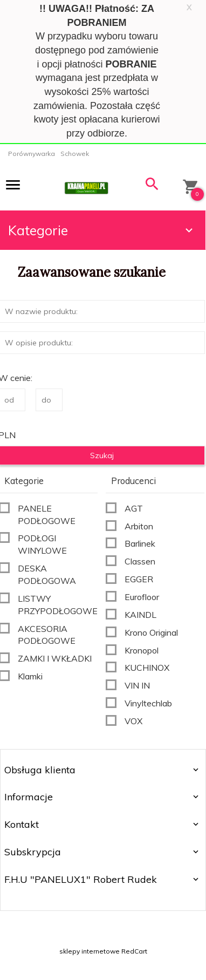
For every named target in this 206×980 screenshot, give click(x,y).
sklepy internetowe (90, 951)
